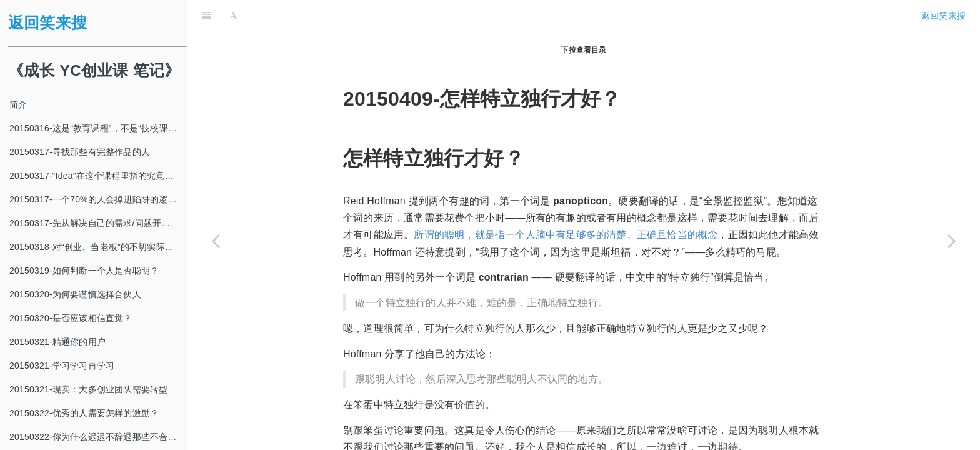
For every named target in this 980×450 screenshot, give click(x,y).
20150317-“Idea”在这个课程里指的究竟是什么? (98, 176)
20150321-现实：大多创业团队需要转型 (88, 389)
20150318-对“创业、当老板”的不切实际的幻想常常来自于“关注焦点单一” (98, 247)
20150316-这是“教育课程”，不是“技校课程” (95, 128)
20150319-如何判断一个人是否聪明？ (84, 271)
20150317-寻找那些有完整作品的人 (80, 152)
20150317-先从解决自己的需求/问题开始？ (94, 223)
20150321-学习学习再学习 (62, 366)
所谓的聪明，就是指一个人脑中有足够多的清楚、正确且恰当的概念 (566, 203)
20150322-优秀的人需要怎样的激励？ (84, 413)
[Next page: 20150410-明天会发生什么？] (952, 241)
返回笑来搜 (47, 23)
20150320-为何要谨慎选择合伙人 (75, 294)
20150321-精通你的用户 (57, 342)
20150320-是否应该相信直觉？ (71, 318)
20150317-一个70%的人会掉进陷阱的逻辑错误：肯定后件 (98, 199)
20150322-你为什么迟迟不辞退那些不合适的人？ (98, 437)
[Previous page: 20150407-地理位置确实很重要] (216, 241)
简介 (18, 104)
